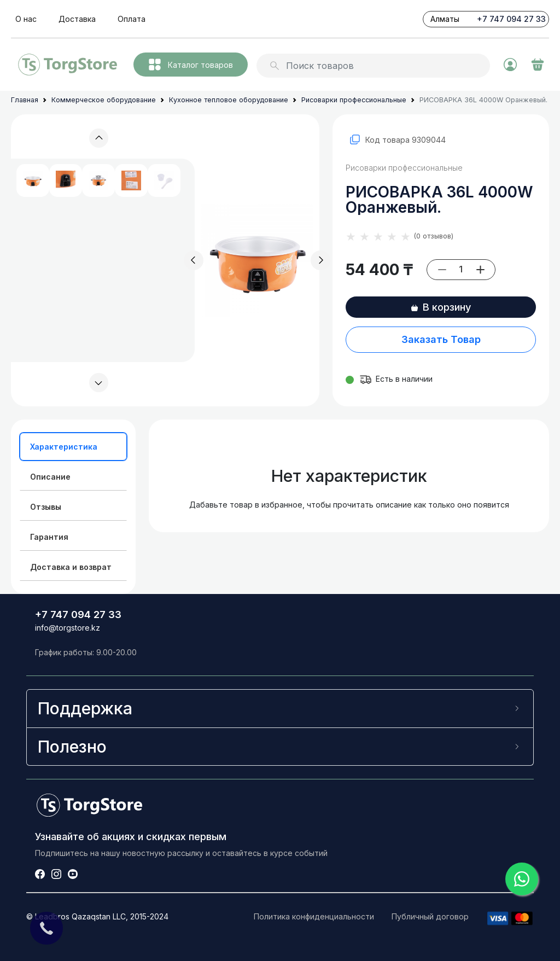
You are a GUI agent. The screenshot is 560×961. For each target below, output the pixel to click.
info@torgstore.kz (68, 628)
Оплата (132, 19)
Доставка (77, 19)
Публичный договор (430, 916)
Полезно (72, 747)
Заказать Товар (441, 339)
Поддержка (85, 708)
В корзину (441, 307)
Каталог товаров (191, 65)
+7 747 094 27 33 (511, 19)
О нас (26, 19)
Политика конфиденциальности (314, 916)
